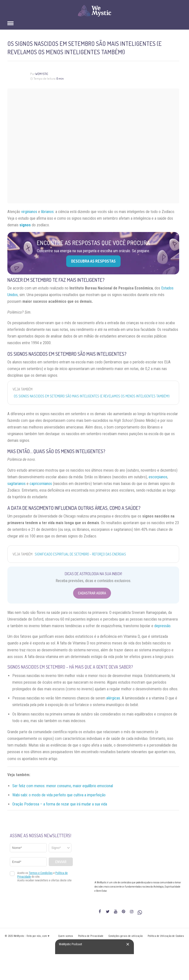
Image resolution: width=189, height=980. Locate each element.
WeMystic (42, 74)
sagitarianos (16, 484)
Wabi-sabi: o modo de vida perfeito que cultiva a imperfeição (59, 795)
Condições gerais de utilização (126, 936)
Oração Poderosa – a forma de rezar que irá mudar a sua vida (60, 804)
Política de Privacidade (91, 936)
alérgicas (113, 698)
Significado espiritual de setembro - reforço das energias (80, 554)
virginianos (29, 212)
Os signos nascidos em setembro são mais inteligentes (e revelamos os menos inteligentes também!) (92, 396)
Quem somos (66, 936)
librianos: (48, 212)
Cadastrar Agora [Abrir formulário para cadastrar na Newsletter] (92, 593)
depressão (162, 626)
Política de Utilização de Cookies (166, 936)
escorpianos (158, 477)
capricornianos (41, 484)
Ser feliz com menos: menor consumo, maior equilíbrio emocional (63, 786)
